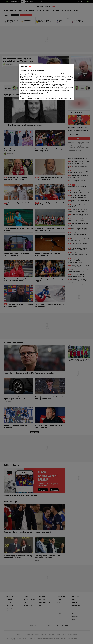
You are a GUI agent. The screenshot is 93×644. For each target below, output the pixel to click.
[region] (46, 82)
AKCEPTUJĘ (68, 97)
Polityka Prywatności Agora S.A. (38, 77)
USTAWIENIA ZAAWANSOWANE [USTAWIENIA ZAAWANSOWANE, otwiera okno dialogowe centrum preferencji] (29, 97)
